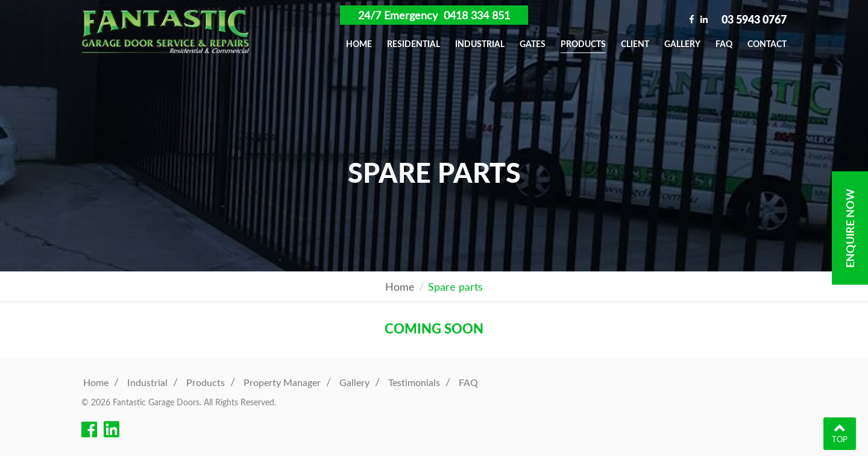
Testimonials (414, 382)
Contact (767, 44)
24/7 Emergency (434, 15)
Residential (414, 44)
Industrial (480, 44)
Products (583, 44)
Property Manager (282, 382)
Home (359, 44)
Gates (533, 44)
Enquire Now (850, 228)
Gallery (682, 44)
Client (635, 44)
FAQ (724, 44)
